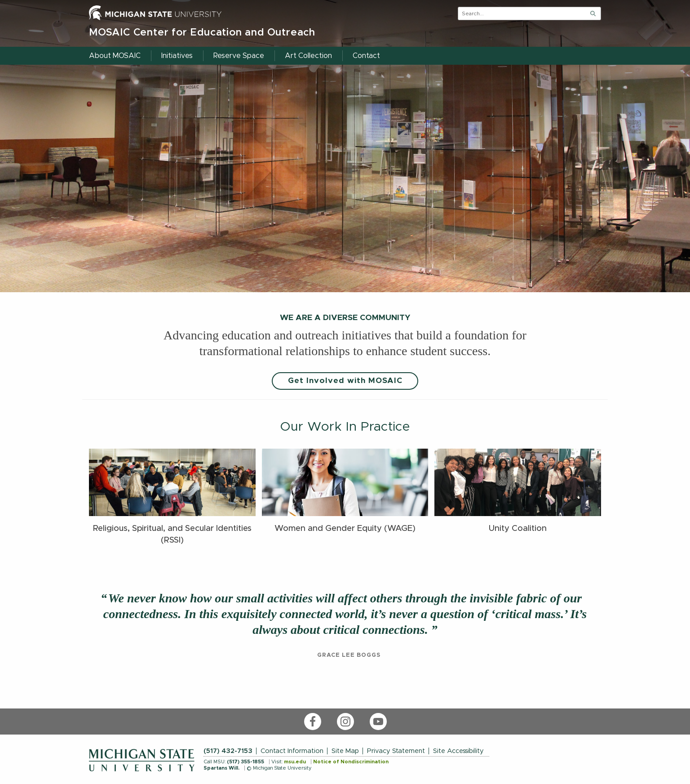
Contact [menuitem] (366, 56)
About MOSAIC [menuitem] (115, 56)
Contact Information (292, 751)
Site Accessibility (458, 751)
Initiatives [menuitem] (177, 56)
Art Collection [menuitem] (308, 56)
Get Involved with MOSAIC (345, 381)
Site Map (345, 751)
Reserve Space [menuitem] (239, 56)
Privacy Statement (396, 751)
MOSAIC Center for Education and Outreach (202, 33)
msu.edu (295, 762)
